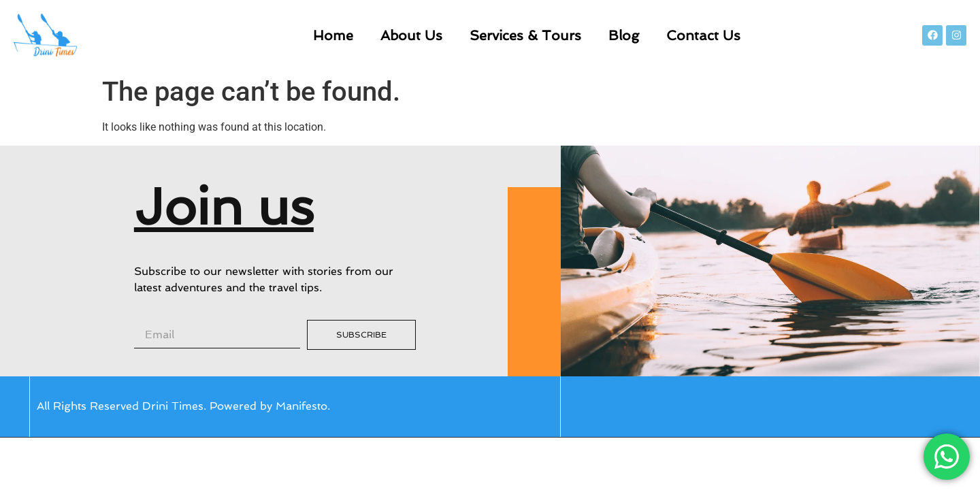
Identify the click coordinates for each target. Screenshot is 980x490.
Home (333, 35)
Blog (624, 35)
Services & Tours (525, 35)
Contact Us (703, 35)
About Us (411, 35)
